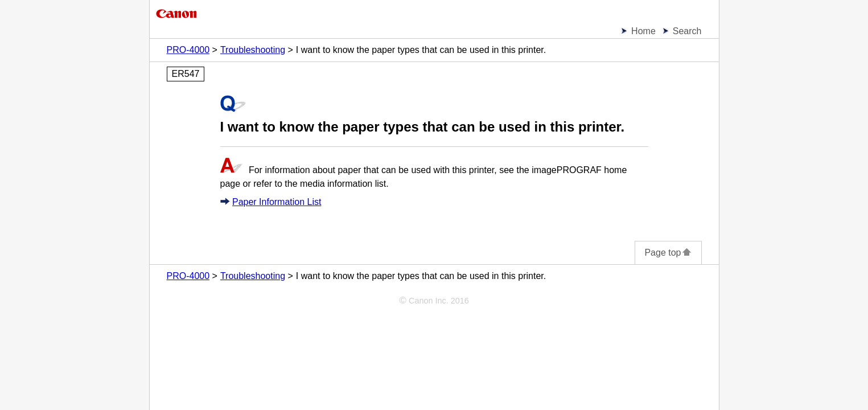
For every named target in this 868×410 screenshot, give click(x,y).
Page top (668, 253)
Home (643, 31)
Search (687, 31)
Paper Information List (277, 202)
